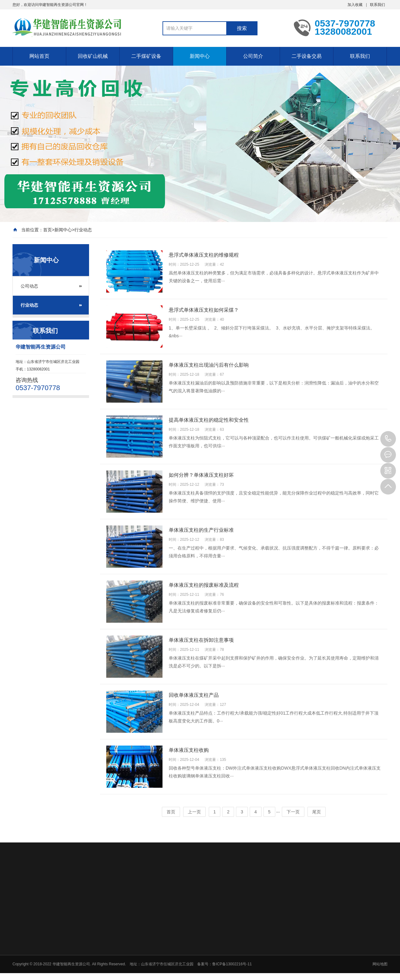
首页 (47, 230)
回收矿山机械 (93, 56)
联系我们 (377, 5)
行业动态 (83, 230)
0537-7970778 (388, 439)
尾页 (317, 812)
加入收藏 (355, 5)
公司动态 (29, 286)
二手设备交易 (307, 56)
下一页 (293, 812)
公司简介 (253, 56)
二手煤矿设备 (146, 56)
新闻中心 (200, 56)
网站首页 (39, 56)
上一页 (194, 812)
